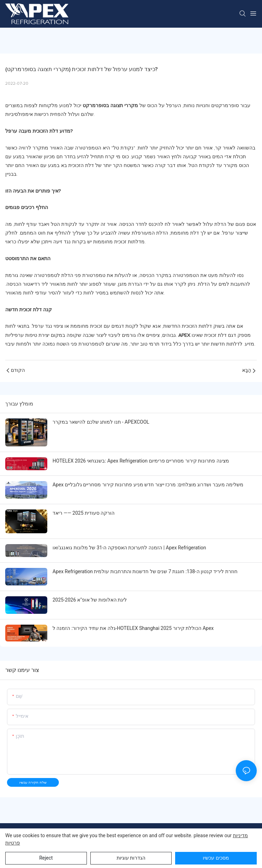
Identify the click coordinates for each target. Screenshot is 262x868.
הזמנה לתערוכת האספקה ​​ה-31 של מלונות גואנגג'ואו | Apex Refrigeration (129, 548)
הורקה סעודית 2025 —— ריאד (84, 513)
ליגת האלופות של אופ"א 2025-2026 (90, 600)
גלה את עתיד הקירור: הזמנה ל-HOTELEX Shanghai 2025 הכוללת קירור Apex (133, 628)
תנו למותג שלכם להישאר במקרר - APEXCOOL (101, 422)
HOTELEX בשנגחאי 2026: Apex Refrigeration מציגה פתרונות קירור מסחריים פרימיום (141, 461)
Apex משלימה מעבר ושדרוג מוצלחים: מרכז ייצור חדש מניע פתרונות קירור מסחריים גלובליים (148, 485)
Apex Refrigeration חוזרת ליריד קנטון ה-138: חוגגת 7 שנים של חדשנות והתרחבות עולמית (145, 571)
